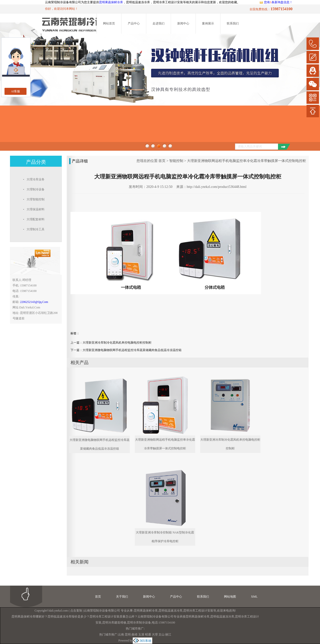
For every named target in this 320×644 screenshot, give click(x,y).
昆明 (128, 635)
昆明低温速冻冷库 (170, 611)
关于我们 (122, 597)
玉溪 (141, 635)
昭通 (148, 635)
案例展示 (208, 23)
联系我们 (233, 23)
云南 (121, 635)
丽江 (168, 635)
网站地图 (230, 597)
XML (254, 597)
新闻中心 (183, 23)
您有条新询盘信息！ (276, 2)
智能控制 (176, 161)
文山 (161, 635)
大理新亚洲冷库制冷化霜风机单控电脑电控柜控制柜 (117, 343)
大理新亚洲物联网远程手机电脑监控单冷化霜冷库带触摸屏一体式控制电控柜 (246, 161)
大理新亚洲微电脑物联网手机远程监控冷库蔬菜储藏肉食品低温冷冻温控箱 (132, 350)
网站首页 (109, 23)
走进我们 (158, 23)
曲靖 (134, 635)
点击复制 (76, 611)
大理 (155, 635)
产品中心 (134, 23)
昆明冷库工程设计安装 (198, 611)
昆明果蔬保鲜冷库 (111, 2)
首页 (162, 161)
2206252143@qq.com (34, 302)
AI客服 (16, 91)
